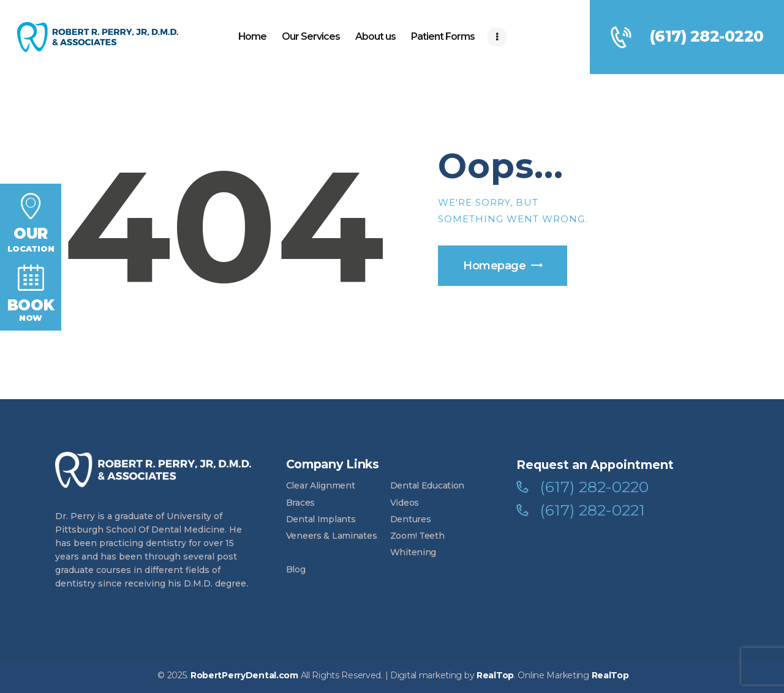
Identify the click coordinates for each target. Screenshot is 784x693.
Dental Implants (321, 519)
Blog (296, 569)
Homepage (494, 266)
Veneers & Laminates (332, 536)
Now (31, 292)
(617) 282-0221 (592, 510)
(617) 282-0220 (594, 487)
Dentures (411, 519)
